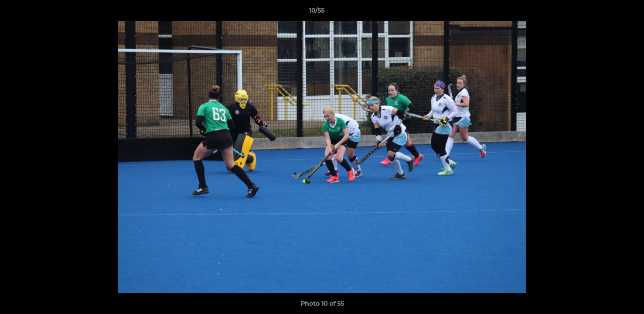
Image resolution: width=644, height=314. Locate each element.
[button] (607, 13)
